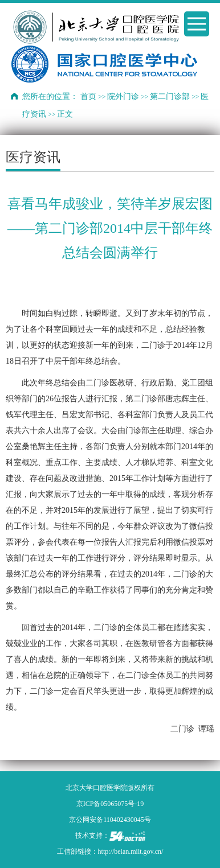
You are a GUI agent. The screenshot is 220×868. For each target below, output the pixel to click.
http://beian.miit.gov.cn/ (131, 851)
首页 (88, 96)
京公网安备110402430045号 (110, 820)
